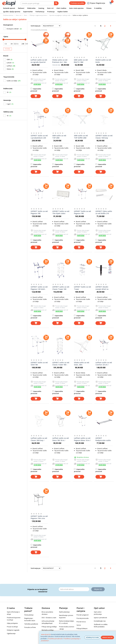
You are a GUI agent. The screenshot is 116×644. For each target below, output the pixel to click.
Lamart (9, 63)
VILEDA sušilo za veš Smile (103, 61)
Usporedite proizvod (36, 90)
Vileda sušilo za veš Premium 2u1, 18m (60, 61)
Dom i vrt (50, 8)
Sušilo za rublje (12, 81)
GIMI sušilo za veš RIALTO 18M (81, 61)
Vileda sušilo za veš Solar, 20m (82, 364)
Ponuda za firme (30, 627)
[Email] (74, 589)
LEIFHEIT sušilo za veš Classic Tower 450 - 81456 (61, 364)
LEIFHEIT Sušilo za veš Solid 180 (39, 364)
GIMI (8, 59)
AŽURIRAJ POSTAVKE (92, 637)
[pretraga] (56, 3)
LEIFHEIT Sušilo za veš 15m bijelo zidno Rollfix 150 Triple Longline (61, 212)
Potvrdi (8, 49)
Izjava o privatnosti (100, 618)
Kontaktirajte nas (100, 621)
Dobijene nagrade (13, 630)
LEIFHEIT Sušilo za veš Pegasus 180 (39, 212)
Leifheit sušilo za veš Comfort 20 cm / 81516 (104, 364)
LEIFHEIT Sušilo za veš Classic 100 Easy (104, 137)
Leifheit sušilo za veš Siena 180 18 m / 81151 (61, 439)
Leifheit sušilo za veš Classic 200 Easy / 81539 (39, 439)
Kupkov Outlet (63, 12)
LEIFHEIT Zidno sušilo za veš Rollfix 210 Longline (104, 212)
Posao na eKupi (12, 627)
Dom (25, 15)
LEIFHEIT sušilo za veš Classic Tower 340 (61, 288)
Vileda (9, 69)
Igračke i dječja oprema (12, 12)
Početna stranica (8, 15)
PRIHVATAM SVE (107, 637)
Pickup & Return (82, 628)
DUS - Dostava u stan (49, 618)
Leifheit (9, 66)
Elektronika (31, 8)
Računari (21, 8)
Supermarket (28, 12)
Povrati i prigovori (83, 615)
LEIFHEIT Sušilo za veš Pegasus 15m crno (39, 517)
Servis (79, 625)
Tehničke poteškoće (31, 624)
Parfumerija (40, 12)
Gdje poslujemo (12, 623)
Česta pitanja (29, 615)
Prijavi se (98, 589)
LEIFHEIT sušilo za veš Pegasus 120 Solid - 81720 (39, 288)
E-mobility (98, 8)
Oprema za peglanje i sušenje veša (60, 15)
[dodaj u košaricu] (36, 96)
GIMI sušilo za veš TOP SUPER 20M (81, 137)
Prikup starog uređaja (49, 627)
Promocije (51, 12)
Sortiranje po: (36, 26)
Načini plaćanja (64, 612)
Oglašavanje (11, 633)
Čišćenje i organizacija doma (38, 15)
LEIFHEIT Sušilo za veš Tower (82, 288)
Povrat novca (81, 622)
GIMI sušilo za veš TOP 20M (59, 137)
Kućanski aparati (9, 8)
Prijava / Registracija (96, 3)
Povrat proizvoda (83, 618)
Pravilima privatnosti (55, 639)
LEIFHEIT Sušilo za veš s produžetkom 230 (39, 137)
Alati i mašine (61, 8)
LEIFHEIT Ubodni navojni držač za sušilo (102, 288)
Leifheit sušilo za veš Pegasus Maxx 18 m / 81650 (82, 439)
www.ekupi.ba (46, 634)
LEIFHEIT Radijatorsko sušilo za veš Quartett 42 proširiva (103, 439)
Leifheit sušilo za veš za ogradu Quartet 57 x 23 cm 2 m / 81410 (39, 61)
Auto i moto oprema (76, 8)
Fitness (89, 8)
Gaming (41, 8)
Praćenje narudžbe (77, 3)
